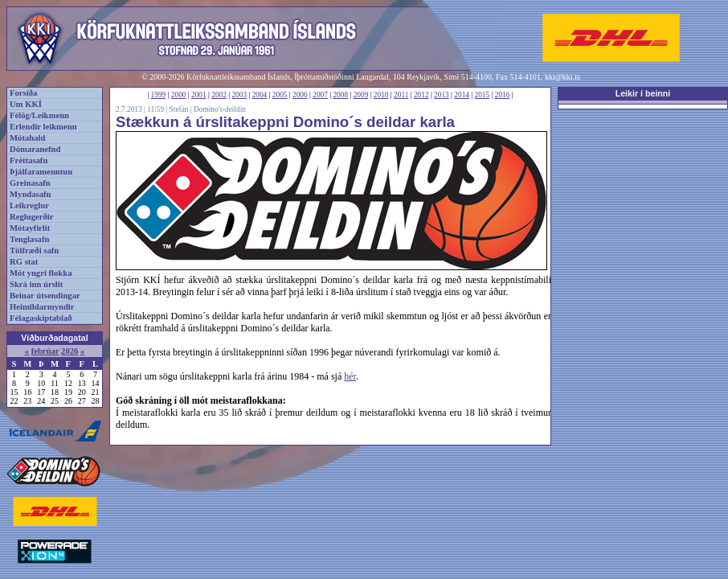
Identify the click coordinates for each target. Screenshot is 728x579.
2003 (239, 95)
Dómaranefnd (35, 149)
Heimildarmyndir (42, 307)
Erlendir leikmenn (43, 127)
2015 (483, 95)
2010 (381, 95)
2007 (320, 95)
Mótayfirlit (30, 228)
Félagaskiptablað (41, 318)
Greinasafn (30, 183)
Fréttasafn (29, 160)
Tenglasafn (29, 239)
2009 (361, 95)
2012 (421, 95)
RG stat (24, 262)
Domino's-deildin (220, 109)
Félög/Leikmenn (39, 115)
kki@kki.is (562, 77)
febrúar (45, 351)
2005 (280, 95)
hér (350, 376)
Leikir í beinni (643, 93)
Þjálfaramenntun (41, 172)
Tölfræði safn (34, 250)
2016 (503, 95)
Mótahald (27, 138)
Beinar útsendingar (45, 296)
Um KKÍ (26, 104)
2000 (179, 95)
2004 (260, 95)
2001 (199, 95)
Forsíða (23, 93)
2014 (462, 95)
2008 (340, 95)
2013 (442, 95)
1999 (159, 95)
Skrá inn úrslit (36, 284)
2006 (300, 95)
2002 (219, 95)
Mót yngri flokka (41, 273)
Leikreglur (29, 205)
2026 (70, 351)
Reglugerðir (31, 217)
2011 (401, 95)
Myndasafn (31, 194)
